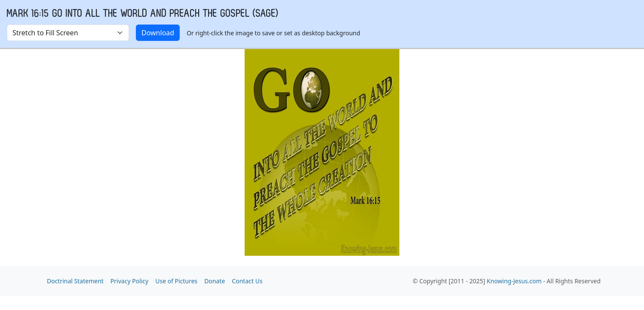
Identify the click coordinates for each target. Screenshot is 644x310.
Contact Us (247, 281)
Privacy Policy (129, 281)
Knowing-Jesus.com (514, 281)
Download (158, 33)
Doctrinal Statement (75, 281)
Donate (215, 281)
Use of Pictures (176, 281)
